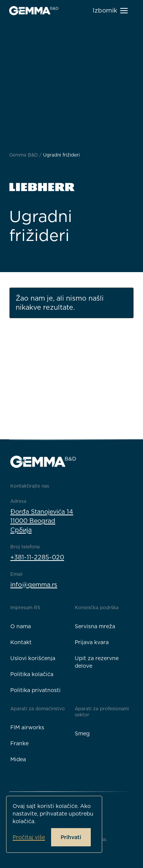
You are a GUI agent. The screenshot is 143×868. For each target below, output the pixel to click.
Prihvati (71, 837)
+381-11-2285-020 (37, 557)
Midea (18, 759)
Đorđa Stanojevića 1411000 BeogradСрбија (42, 521)
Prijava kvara (92, 642)
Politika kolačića (32, 674)
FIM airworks (27, 727)
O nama (21, 626)
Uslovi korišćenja (33, 658)
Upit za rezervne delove (97, 662)
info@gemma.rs (34, 585)
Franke (19, 743)
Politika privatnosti (35, 690)
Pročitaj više (29, 837)
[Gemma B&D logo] (34, 11)
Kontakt (21, 642)
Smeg (82, 733)
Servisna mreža (95, 626)
